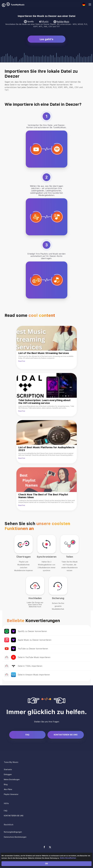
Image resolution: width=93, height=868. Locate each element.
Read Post (22, 361)
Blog (6, 784)
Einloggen (8, 774)
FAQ (27, 735)
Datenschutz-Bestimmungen (15, 837)
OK (46, 864)
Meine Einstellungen (12, 780)
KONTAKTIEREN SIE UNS (66, 735)
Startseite (8, 770)
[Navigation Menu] (90, 5)
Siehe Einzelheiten (68, 858)
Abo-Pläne (8, 789)
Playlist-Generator (11, 794)
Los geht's (46, 39)
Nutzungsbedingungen (13, 832)
